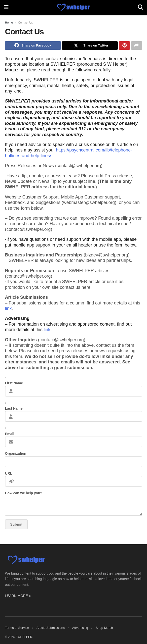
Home (9, 23)
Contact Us (25, 23)
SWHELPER (24, 638)
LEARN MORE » (18, 597)
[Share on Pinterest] (124, 46)
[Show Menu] (6, 7)
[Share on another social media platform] (137, 46)
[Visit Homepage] (73, 7)
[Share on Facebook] (33, 46)
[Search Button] (141, 7)
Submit (16, 526)
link (8, 309)
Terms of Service (17, 629)
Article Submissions (51, 629)
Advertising (80, 629)
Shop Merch (104, 629)
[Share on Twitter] (90, 46)
